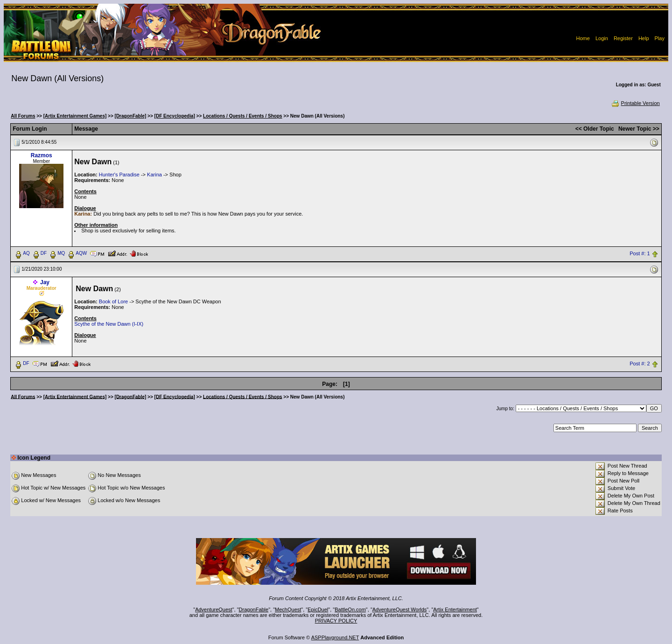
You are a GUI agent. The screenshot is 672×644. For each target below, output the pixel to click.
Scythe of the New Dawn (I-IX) (109, 324)
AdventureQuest (214, 609)
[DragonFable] (131, 116)
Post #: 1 (640, 253)
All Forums (23, 116)
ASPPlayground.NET (335, 637)
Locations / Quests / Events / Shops (242, 116)
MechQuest (288, 609)
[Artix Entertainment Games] (75, 116)
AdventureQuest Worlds (400, 609)
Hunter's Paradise (119, 175)
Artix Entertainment (455, 609)
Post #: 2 (640, 364)
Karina (154, 175)
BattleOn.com (350, 609)
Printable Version (635, 103)
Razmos (42, 155)
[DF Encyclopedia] (175, 116)
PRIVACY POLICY (336, 621)
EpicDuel (318, 609)
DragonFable (254, 609)
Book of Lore (113, 301)
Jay (45, 282)
